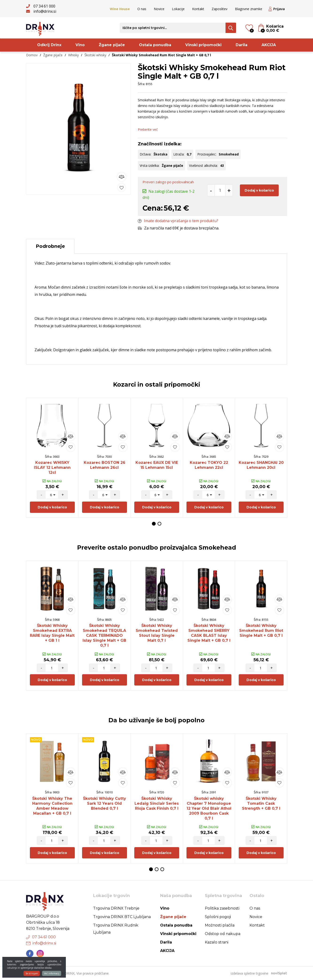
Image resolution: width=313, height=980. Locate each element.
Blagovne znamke (249, 9)
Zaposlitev (220, 9)
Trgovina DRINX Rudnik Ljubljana (116, 929)
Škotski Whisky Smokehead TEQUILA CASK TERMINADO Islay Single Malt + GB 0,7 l (104, 635)
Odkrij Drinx (49, 45)
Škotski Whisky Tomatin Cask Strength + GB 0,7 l (261, 803)
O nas (142, 9)
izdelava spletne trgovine (250, 973)
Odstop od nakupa (223, 934)
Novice (159, 9)
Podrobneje (50, 246)
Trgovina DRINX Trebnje (116, 908)
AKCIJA (269, 45)
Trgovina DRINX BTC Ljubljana (122, 917)
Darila (242, 45)
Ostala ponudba (155, 45)
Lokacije (178, 9)
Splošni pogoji (218, 917)
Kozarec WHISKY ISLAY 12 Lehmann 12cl (52, 468)
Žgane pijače (112, 45)
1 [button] (154, 524)
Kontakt (198, 9)
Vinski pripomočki (203, 45)
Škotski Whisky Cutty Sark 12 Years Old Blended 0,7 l (105, 803)
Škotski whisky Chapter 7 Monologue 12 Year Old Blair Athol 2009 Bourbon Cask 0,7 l (209, 808)
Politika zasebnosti (222, 908)
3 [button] (162, 869)
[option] (78, 128)
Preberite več (148, 129)
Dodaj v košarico (259, 190)
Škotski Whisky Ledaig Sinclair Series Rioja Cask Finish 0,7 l (157, 803)
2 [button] (159, 524)
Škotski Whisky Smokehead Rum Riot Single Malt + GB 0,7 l (261, 631)
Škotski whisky (95, 55)
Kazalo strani (217, 942)
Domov (32, 55)
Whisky (73, 55)
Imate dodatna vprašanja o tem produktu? (178, 221)
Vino (80, 45)
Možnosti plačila (220, 925)
